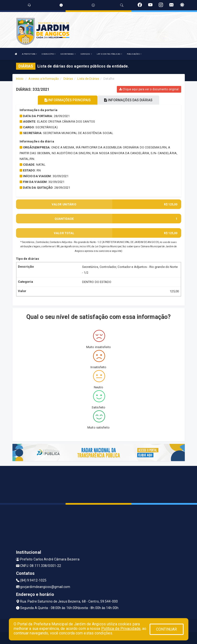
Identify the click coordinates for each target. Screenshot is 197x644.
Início (20, 79)
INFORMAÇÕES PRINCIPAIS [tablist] (68, 100)
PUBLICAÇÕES (134, 54)
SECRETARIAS (68, 54)
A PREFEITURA (29, 54)
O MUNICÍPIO (49, 54)
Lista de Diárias (88, 79)
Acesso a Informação (44, 79)
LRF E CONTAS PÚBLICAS (109, 54)
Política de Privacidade (121, 629)
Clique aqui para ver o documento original (149, 89)
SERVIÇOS (86, 54)
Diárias (68, 79)
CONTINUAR (167, 629)
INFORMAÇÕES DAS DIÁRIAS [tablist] (128, 100)
